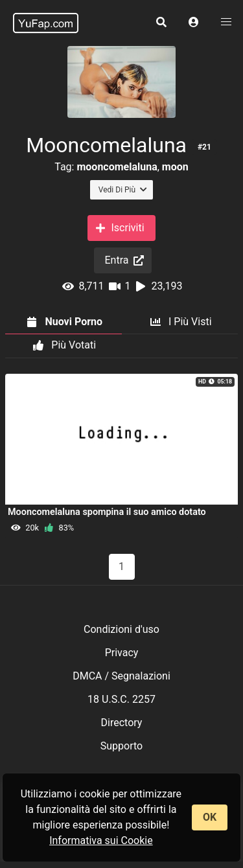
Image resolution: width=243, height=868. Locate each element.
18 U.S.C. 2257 (121, 699)
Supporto (121, 746)
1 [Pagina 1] (121, 566)
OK (210, 817)
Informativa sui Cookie (101, 840)
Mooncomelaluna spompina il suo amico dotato (107, 512)
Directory (122, 723)
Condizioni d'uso (121, 629)
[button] (194, 23)
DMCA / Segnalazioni (121, 676)
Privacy (122, 653)
